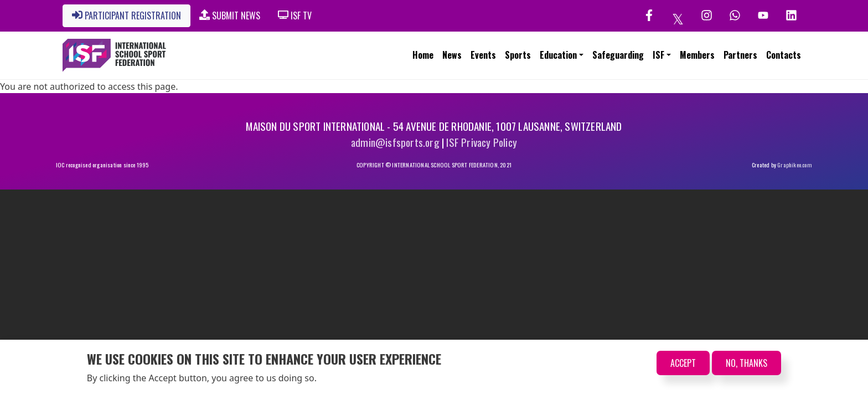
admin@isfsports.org (395, 142)
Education (558, 55)
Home (423, 55)
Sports (518, 55)
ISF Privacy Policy (482, 142)
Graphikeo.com (795, 165)
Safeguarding (618, 55)
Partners (740, 55)
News (452, 55)
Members (697, 55)
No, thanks (746, 363)
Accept (683, 363)
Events (483, 55)
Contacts (784, 55)
